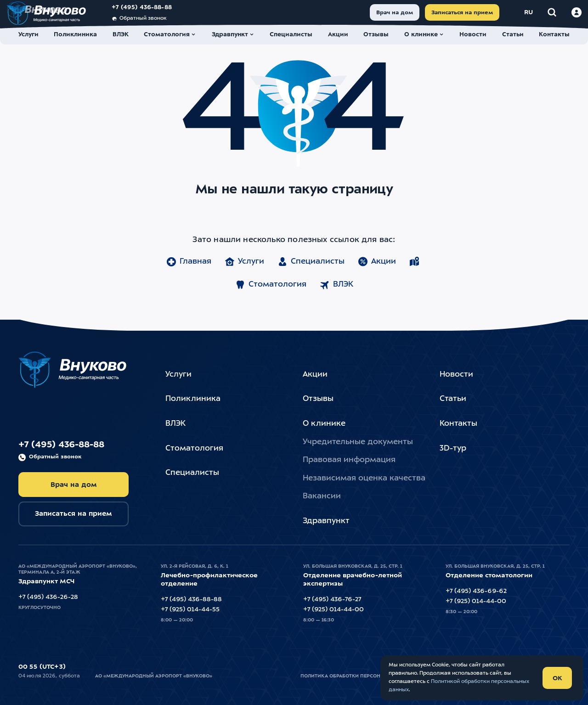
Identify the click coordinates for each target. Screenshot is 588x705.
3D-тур (453, 448)
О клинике (324, 424)
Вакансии (322, 496)
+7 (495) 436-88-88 (154, 13)
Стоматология (271, 301)
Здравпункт (326, 521)
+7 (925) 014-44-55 (190, 609)
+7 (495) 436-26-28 (48, 597)
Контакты (458, 424)
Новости (456, 375)
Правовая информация (349, 460)
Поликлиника (193, 399)
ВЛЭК (336, 301)
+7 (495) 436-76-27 (332, 599)
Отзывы (318, 399)
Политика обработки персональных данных (362, 676)
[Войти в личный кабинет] (565, 18)
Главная (189, 278)
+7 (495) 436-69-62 (476, 591)
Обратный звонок (151, 24)
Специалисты (311, 278)
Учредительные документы (358, 442)
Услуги (244, 278)
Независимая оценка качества (364, 478)
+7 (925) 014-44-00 (334, 609)
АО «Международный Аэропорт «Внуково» (154, 676)
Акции (377, 278)
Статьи (453, 399)
